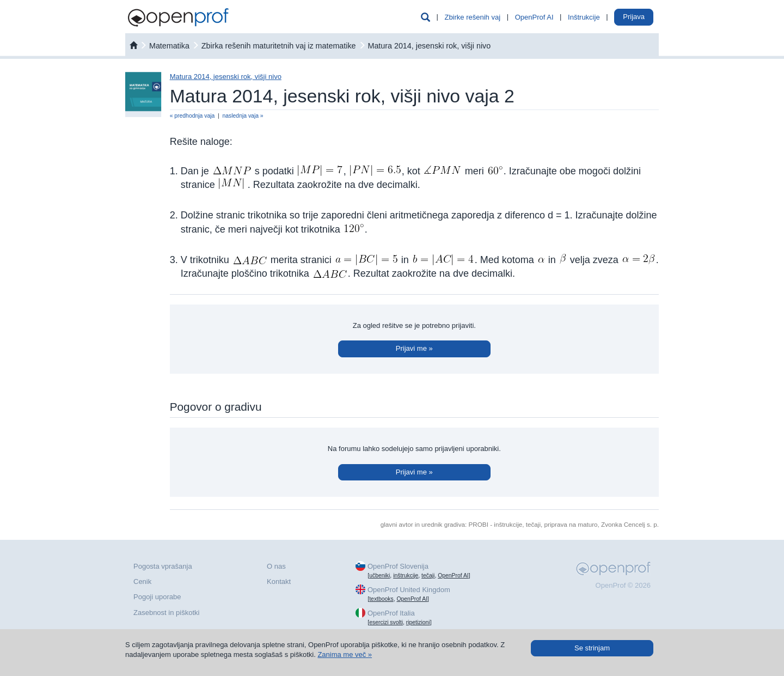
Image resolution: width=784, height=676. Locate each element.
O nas (276, 566)
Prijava (634, 17)
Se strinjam (592, 648)
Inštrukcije (584, 17)
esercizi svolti (386, 622)
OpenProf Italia (391, 613)
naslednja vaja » (243, 116)
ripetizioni (418, 622)
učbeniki (379, 575)
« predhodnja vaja (192, 116)
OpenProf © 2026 (623, 585)
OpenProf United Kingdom (409, 590)
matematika (169, 46)
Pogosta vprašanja (163, 566)
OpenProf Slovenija (398, 566)
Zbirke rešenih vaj (472, 17)
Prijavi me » (414, 348)
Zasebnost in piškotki (166, 613)
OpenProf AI (534, 17)
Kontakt (279, 581)
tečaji (428, 575)
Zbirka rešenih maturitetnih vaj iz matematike (279, 46)
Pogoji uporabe (157, 597)
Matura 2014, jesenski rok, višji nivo (429, 46)
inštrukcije (406, 575)
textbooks (381, 599)
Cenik (142, 581)
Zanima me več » (345, 654)
